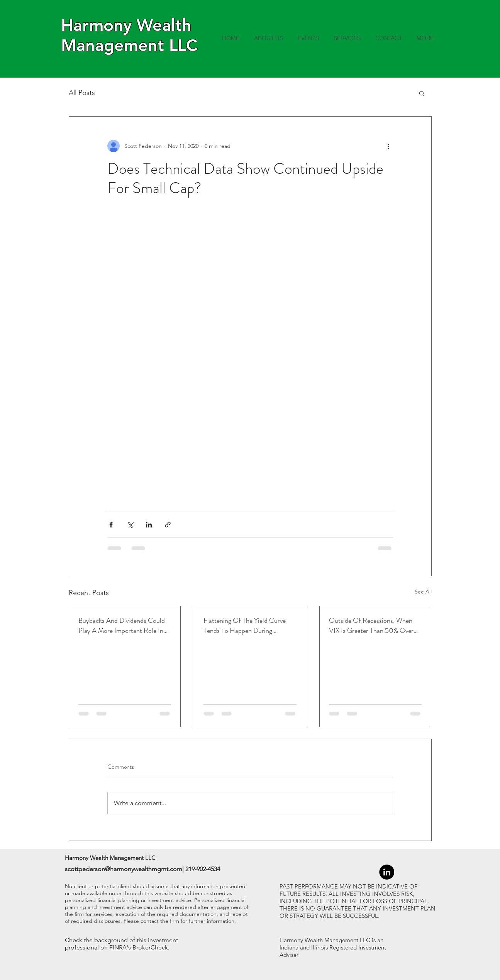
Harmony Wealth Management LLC (129, 35)
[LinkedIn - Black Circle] (387, 872)
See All (423, 592)
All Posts (82, 93)
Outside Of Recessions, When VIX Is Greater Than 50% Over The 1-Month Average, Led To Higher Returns (371, 626)
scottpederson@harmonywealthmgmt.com (124, 869)
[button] (422, 93)
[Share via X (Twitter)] (130, 525)
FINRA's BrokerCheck (139, 947)
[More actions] (388, 146)
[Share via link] (168, 525)
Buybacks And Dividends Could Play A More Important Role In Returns (122, 626)
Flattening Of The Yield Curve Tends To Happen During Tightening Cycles (245, 626)
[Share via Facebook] (111, 525)
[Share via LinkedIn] (149, 525)
